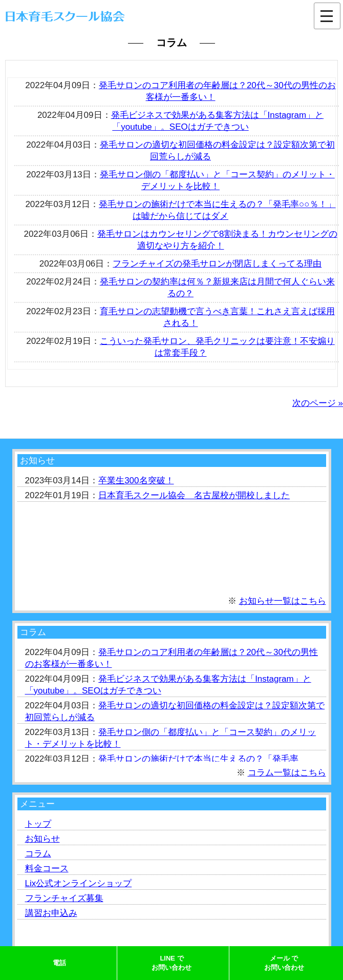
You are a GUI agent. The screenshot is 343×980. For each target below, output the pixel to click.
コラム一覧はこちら (287, 773)
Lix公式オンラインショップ (79, 883)
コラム (38, 854)
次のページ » (318, 403)
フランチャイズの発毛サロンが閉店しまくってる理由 (217, 264)
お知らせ (42, 839)
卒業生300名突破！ (136, 481)
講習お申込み (51, 913)
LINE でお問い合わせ (171, 963)
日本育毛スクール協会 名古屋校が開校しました (194, 495)
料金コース (47, 869)
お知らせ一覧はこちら (283, 601)
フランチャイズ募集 (64, 898)
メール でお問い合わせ (284, 963)
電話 (59, 963)
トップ (38, 824)
